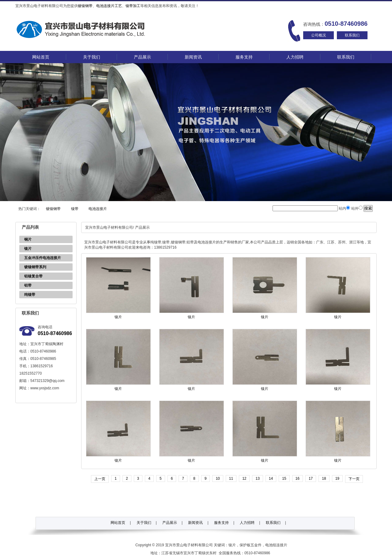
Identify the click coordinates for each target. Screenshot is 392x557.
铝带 (28, 285)
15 (284, 479)
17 (311, 479)
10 (218, 479)
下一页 (354, 479)
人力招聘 (295, 57)
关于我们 (92, 57)
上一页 (100, 479)
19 (337, 479)
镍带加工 (133, 6)
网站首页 (41, 57)
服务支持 (244, 57)
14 (271, 479)
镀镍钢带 (85, 6)
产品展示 (142, 57)
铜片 (28, 239)
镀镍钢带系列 (35, 267)
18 (324, 479)
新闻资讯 (193, 57)
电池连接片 (98, 209)
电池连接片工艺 (109, 6)
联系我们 (352, 35)
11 (231, 479)
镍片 (28, 249)
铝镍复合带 (33, 276)
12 (244, 479)
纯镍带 (30, 295)
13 (257, 479)
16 (298, 479)
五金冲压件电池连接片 (43, 258)
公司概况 (318, 35)
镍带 (75, 209)
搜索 (368, 208)
